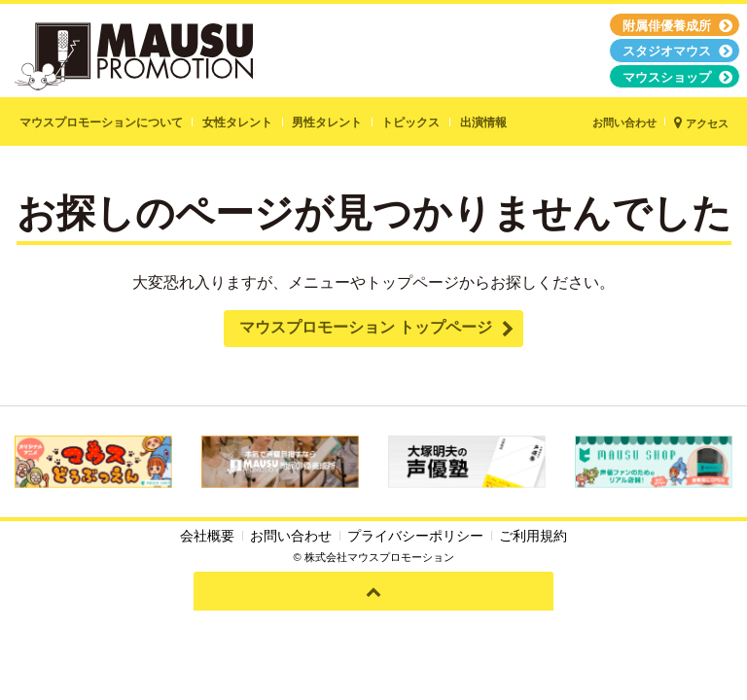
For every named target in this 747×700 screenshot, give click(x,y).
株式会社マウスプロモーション (379, 557)
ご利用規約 (533, 536)
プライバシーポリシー (415, 536)
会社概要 (207, 536)
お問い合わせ (291, 536)
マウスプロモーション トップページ (366, 327)
